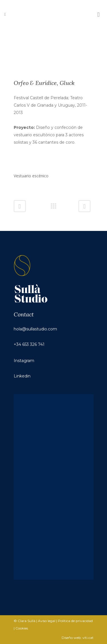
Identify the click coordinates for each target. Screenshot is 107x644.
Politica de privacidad (75, 621)
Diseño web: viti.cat (78, 638)
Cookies (22, 628)
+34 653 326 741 (29, 344)
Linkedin (22, 376)
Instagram (24, 361)
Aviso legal (47, 621)
